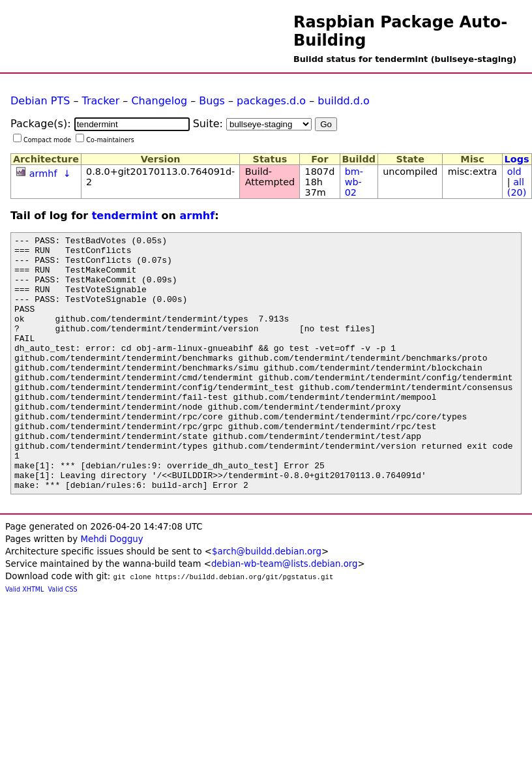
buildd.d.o (344, 101)
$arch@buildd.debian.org (267, 602)
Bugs (212, 101)
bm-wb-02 (354, 182)
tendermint (125, 216)
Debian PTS (40, 101)
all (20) (517, 187)
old (514, 172)
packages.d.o (271, 101)
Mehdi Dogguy (111, 590)
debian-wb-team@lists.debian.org (285, 615)
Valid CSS (63, 640)
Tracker (101, 101)
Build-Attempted (270, 177)
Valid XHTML (24, 640)
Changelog (159, 101)
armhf (43, 173)
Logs (517, 159)
